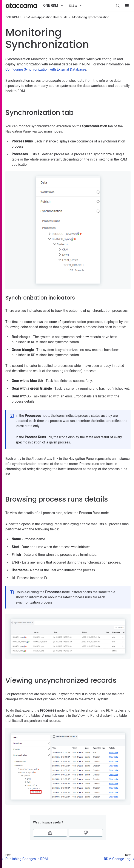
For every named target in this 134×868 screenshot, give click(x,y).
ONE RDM (12, 17)
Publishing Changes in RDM (27, 859)
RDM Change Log (117, 859)
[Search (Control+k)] (118, 6)
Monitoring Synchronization (91, 17)
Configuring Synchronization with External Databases (46, 69)
